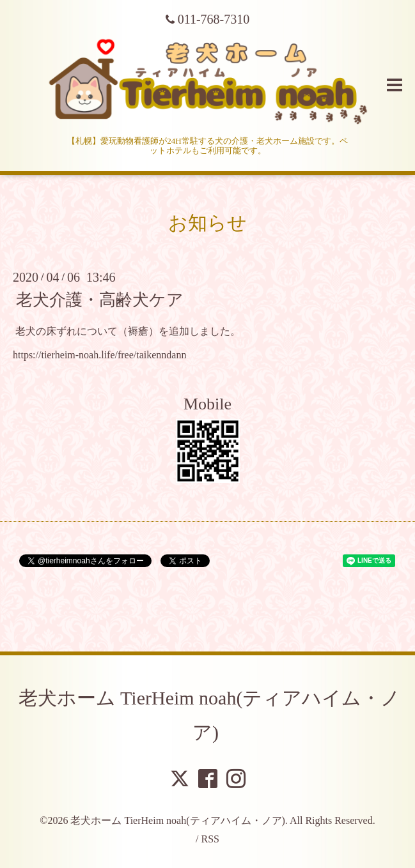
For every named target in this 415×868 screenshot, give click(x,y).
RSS (210, 839)
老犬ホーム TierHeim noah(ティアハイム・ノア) (177, 820)
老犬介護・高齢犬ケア (100, 300)
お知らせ (207, 223)
